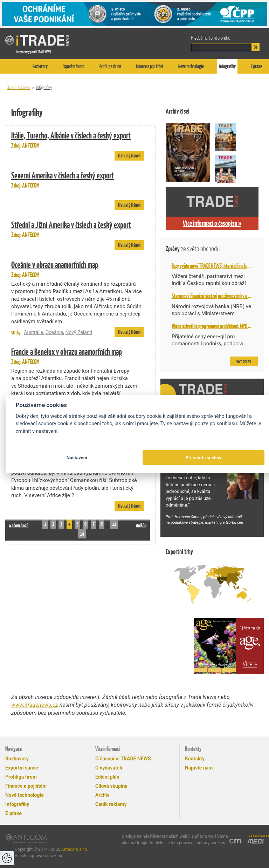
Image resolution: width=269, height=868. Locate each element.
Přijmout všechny (204, 458)
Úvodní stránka (18, 87)
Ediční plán (107, 777)
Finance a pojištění (150, 66)
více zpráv (244, 361)
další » (141, 525)
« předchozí (18, 525)
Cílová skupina (111, 786)
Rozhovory (40, 66)
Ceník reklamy (111, 804)
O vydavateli (109, 768)
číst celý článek (129, 156)
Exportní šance (74, 66)
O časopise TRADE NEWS (123, 759)
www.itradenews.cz (35, 705)
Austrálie (33, 332)
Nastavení (77, 458)
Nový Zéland (79, 332)
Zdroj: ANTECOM (78, 139)
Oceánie (54, 332)
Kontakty (195, 759)
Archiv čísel (178, 111)
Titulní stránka (12, 66)
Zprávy (193, 249)
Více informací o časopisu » (212, 223)
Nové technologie (191, 66)
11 (114, 524)
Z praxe (256, 66)
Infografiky (227, 66)
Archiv (102, 795)
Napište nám (199, 768)
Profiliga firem (110, 66)
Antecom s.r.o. (75, 849)
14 (82, 534)
